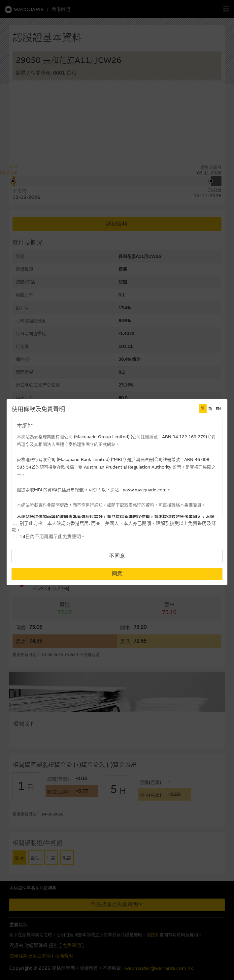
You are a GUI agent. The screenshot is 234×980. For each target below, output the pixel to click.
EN (218, 409)
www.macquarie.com (145, 490)
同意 (117, 574)
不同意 (117, 556)
